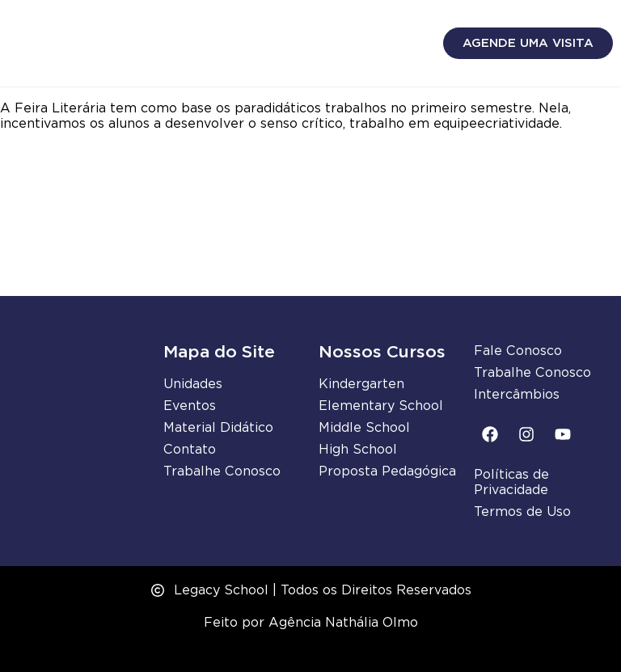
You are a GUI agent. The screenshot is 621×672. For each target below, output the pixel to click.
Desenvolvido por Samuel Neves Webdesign (311, 651)
